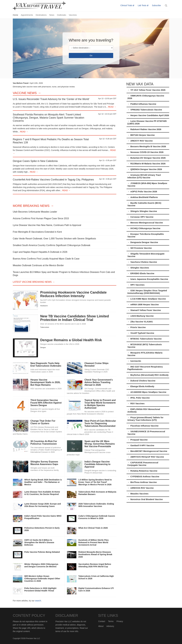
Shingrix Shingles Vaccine (144, 211)
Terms (111, 621)
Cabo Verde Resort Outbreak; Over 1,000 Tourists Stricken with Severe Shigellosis (54, 239)
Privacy (120, 621)
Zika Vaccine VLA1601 (142, 322)
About (101, 626)
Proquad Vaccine (139, 440)
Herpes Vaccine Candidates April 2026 (150, 115)
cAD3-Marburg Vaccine (142, 316)
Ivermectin (136, 361)
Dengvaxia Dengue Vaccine (144, 242)
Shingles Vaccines (140, 268)
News (52, 15)
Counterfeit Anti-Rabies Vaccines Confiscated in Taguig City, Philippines (53, 180)
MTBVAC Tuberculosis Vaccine (146, 339)
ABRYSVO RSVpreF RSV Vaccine (147, 457)
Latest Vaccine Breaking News (32, 282)
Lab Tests (142, 5)
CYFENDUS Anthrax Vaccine (145, 476)
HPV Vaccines (137, 285)
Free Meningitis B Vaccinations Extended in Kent (37, 232)
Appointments (27, 15)
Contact (102, 621)
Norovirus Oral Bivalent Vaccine (147, 499)
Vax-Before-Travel (43, 6)
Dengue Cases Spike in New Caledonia (35, 161)
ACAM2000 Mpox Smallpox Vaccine (148, 392)
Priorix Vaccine (138, 327)
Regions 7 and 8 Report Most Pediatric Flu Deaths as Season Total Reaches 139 (51, 141)
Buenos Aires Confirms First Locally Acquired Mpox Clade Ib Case (46, 259)
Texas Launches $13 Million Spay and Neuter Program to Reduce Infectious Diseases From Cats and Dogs (64, 274)
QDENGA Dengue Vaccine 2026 (146, 169)
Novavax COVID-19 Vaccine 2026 (147, 152)
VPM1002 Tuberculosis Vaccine (146, 110)
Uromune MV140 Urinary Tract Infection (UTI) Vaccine (144, 176)
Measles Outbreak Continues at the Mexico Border (38, 265)
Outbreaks (62, 15)
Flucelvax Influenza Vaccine (144, 426)
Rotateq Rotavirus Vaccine (144, 471)
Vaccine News (25, 93)
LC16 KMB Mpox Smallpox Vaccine (148, 299)
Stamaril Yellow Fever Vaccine (146, 310)
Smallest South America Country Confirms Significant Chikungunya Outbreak (52, 245)
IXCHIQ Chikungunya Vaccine (145, 228)
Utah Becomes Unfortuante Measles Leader (35, 212)
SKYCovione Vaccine (141, 248)
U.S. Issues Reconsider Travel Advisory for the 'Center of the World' (51, 99)
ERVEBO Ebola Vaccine (142, 273)
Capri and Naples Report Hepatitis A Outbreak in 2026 (40, 252)
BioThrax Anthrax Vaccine (144, 482)
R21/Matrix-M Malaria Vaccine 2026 (148, 164)
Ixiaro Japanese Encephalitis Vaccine (149, 279)
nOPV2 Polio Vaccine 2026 (144, 191)
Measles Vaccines (139, 494)
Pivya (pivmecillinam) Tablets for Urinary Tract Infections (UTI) (145, 419)
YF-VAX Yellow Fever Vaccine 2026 (148, 90)
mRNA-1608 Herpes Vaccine (145, 304)
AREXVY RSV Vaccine (141, 141)
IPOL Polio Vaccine (140, 398)
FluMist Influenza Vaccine (143, 104)
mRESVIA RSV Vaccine (142, 488)
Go (91, 55)
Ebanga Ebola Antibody (142, 386)
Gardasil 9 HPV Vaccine (142, 445)
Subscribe (156, 5)
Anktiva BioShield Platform (144, 197)
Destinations (41, 15)
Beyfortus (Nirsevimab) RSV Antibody (150, 375)
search (38, 601)
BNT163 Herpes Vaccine (143, 135)
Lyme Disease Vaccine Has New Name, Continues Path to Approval (47, 225)
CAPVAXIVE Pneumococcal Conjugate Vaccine (143, 464)
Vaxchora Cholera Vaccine (144, 262)
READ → (112, 107)
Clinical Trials (126, 5)
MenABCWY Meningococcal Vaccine (149, 451)
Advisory (110, 626)
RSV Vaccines (137, 403)
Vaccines (73, 15)
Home (15, 15)
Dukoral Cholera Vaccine (143, 381)
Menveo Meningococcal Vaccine (147, 223)
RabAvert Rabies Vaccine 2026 (146, 129)
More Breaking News (31, 206)
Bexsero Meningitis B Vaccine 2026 (148, 146)
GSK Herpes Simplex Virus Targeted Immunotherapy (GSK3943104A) (147, 292)
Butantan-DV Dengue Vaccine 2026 (148, 158)
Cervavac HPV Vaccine (142, 217)
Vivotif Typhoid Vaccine (142, 333)
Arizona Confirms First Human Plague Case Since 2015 (41, 218)
